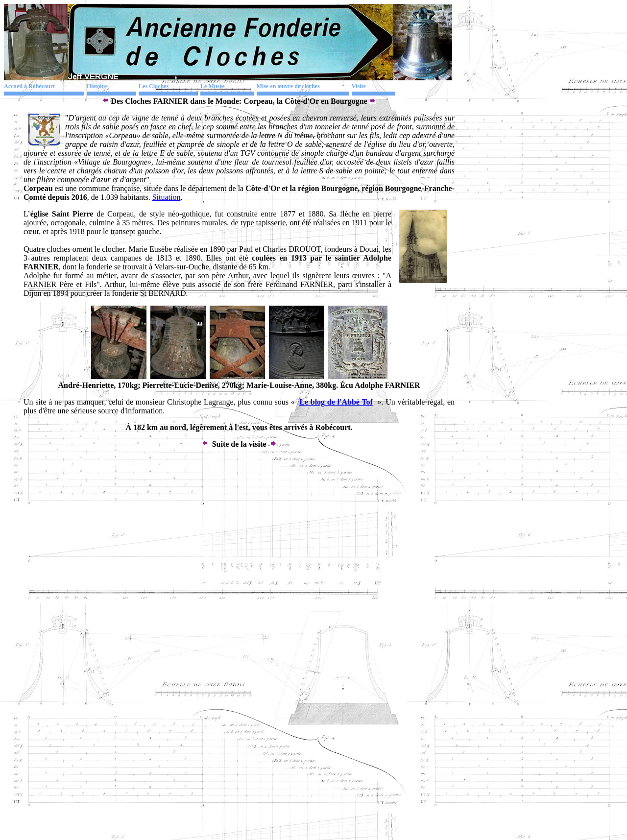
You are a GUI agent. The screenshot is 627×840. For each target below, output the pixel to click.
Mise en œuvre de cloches (288, 86)
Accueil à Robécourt (29, 86)
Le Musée (213, 86)
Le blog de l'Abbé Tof (336, 402)
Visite (359, 86)
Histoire (97, 86)
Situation (167, 197)
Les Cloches (154, 86)
